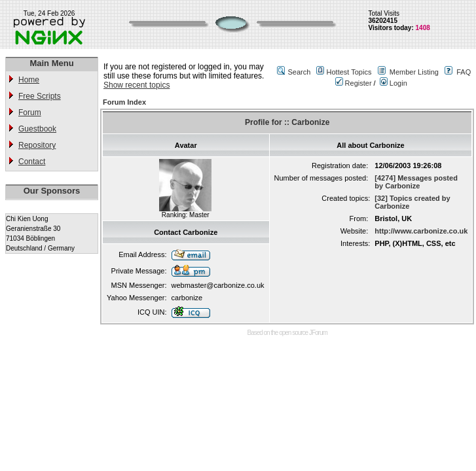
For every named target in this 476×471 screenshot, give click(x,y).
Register (354, 83)
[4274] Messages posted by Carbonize (416, 182)
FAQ (464, 72)
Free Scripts (40, 96)
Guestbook (37, 129)
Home (29, 80)
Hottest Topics (349, 72)
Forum (30, 113)
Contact (32, 162)
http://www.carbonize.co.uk (421, 231)
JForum (318, 333)
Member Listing (414, 72)
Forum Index (124, 102)
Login (394, 83)
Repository (37, 145)
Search (299, 72)
